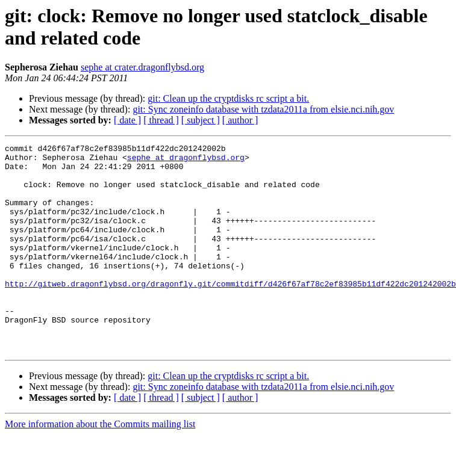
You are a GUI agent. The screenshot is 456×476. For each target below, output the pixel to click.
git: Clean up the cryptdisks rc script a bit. (228, 98)
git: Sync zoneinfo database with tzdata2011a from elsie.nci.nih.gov (263, 109)
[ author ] (240, 120)
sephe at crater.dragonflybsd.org (142, 67)
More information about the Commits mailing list (100, 465)
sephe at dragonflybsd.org (186, 161)
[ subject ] (201, 120)
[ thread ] (161, 120)
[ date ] (127, 120)
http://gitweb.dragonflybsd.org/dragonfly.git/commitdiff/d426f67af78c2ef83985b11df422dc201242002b (230, 312)
